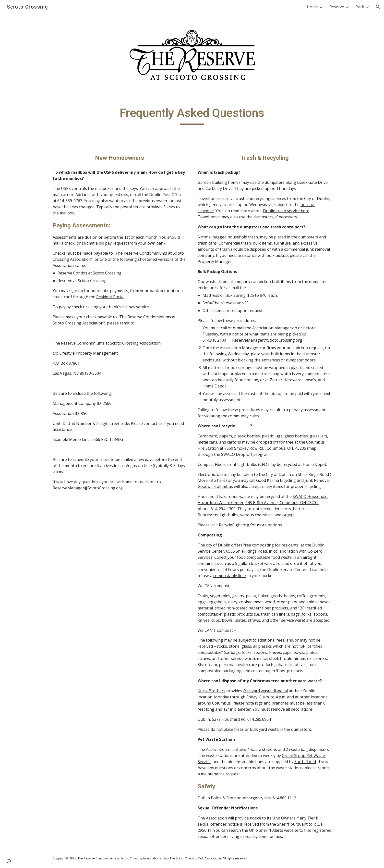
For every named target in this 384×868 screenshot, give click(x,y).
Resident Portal (110, 297)
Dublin (204, 719)
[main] (192, 115)
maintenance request (220, 774)
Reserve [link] (337, 7)
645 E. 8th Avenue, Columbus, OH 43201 (282, 503)
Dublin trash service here (286, 211)
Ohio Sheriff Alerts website (274, 830)
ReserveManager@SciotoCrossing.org (88, 488)
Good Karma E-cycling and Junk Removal (293, 480)
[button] (378, 7)
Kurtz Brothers (211, 691)
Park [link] (360, 7)
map (312, 448)
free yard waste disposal (265, 691)
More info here (212, 480)
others (288, 515)
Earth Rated (305, 762)
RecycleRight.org (234, 525)
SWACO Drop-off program (245, 454)
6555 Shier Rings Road (246, 551)
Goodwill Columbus (215, 486)
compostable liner (230, 576)
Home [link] (312, 7)
